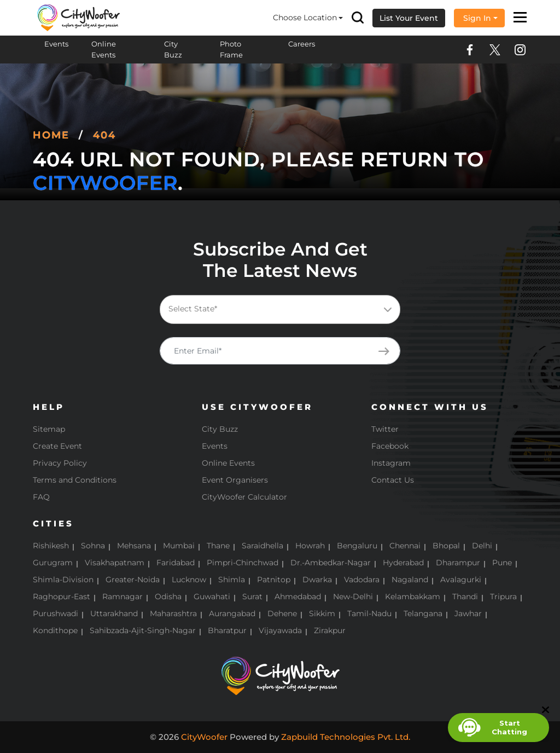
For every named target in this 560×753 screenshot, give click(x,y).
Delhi (482, 546)
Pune (502, 563)
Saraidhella (262, 546)
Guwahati (212, 596)
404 (104, 135)
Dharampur (458, 563)
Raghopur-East (62, 596)
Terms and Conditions (75, 480)
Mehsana (134, 546)
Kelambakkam (413, 596)
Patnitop (274, 580)
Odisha (168, 596)
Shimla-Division (63, 580)
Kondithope (55, 630)
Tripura (503, 596)
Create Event (57, 446)
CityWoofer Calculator (244, 497)
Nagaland (410, 580)
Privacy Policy (60, 463)
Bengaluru (357, 546)
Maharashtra (173, 613)
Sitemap (49, 429)
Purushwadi (56, 613)
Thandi (465, 596)
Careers (302, 44)
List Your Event (409, 18)
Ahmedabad (298, 596)
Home (51, 135)
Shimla (232, 580)
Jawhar (468, 613)
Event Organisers (235, 480)
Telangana (423, 613)
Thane (218, 546)
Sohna (93, 546)
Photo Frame (231, 49)
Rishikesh (51, 546)
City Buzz (173, 49)
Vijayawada (280, 630)
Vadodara (362, 580)
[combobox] (280, 309)
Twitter (385, 429)
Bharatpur (227, 630)
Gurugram (53, 563)
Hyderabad (403, 563)
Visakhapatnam (115, 563)
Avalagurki (461, 580)
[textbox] (278, 309)
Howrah (310, 546)
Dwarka (317, 580)
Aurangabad (232, 613)
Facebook (390, 446)
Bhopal (446, 546)
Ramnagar (122, 596)
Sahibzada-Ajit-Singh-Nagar (143, 630)
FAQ (41, 497)
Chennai (405, 546)
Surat (252, 596)
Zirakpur (330, 630)
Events (56, 44)
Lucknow (189, 580)
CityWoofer (105, 183)
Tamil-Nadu (369, 613)
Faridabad (176, 563)
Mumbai (179, 546)
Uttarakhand (114, 613)
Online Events (104, 49)
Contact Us (393, 480)
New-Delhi (353, 596)
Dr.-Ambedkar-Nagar (331, 563)
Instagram (391, 463)
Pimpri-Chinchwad (243, 563)
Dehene (282, 613)
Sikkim (322, 613)
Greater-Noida (133, 580)
